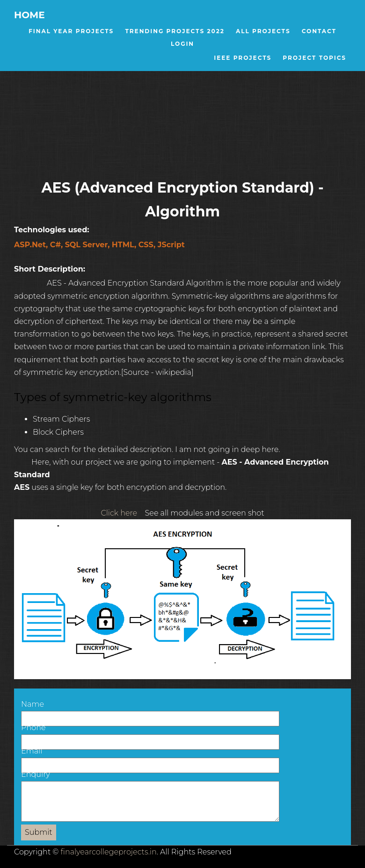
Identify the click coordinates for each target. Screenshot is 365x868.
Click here (119, 513)
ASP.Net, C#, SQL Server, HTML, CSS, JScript (99, 245)
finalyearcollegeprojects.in (109, 852)
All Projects (263, 31)
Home (29, 15)
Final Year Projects (71, 31)
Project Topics (314, 58)
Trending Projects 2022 (175, 31)
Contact (319, 31)
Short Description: (55, 269)
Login (182, 44)
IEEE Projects (243, 58)
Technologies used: (57, 230)
